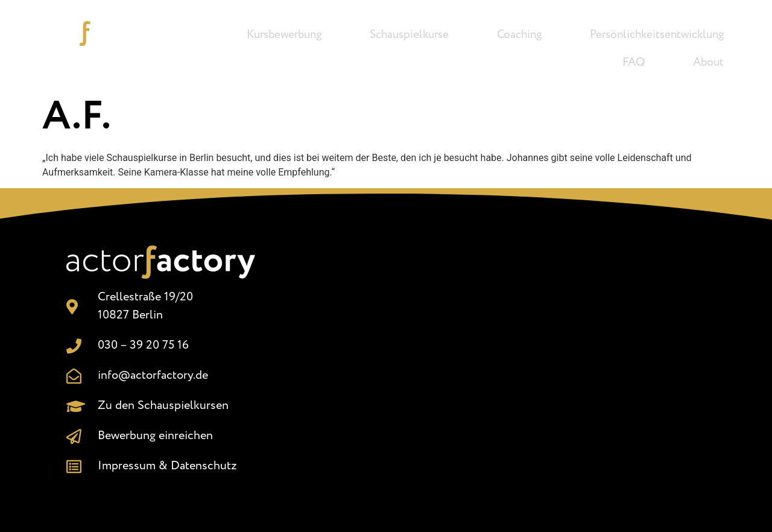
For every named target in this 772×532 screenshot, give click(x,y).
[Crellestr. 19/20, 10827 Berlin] (498, 360)
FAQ (634, 63)
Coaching (519, 35)
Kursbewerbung (284, 35)
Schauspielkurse (409, 35)
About (708, 63)
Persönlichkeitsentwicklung (657, 35)
